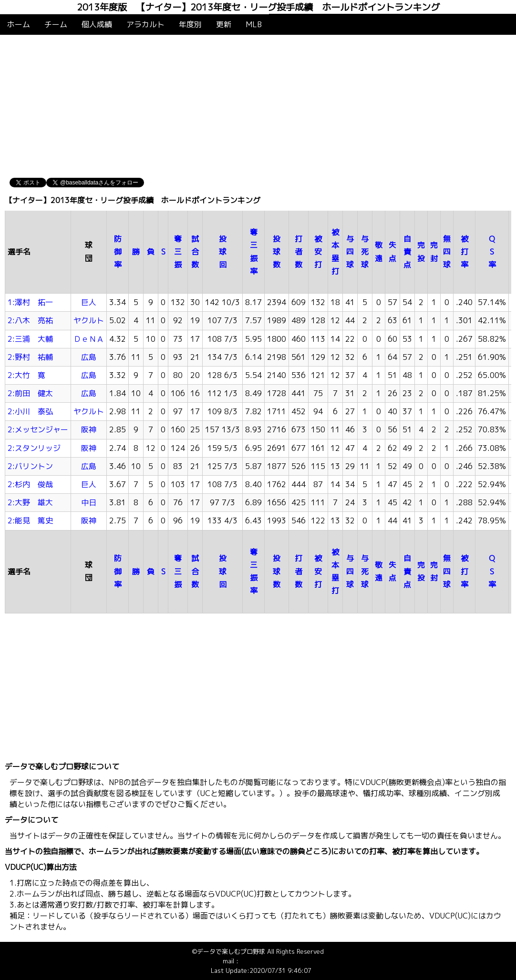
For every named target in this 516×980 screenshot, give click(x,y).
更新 (224, 24)
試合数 (195, 252)
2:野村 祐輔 (30, 357)
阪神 (89, 429)
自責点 (407, 252)
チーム (56, 24)
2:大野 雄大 (30, 502)
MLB (254, 24)
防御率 (118, 252)
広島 (89, 357)
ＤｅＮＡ (89, 339)
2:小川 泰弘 (30, 411)
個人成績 (97, 24)
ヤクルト (89, 320)
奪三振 (178, 252)
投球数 (277, 252)
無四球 (447, 252)
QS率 (492, 252)
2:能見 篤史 (30, 521)
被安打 (318, 252)
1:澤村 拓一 (30, 302)
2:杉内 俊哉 (30, 484)
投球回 (223, 252)
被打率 (464, 252)
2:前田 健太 (30, 393)
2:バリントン (30, 466)
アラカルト (145, 24)
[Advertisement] (258, 106)
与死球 (365, 252)
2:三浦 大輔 (30, 339)
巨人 (89, 302)
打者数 (299, 252)
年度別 (190, 24)
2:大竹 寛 (26, 375)
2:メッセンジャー (38, 429)
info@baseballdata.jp (270, 961)
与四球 (350, 252)
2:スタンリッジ (34, 448)
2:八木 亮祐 (30, 320)
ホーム (19, 24)
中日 (89, 502)
